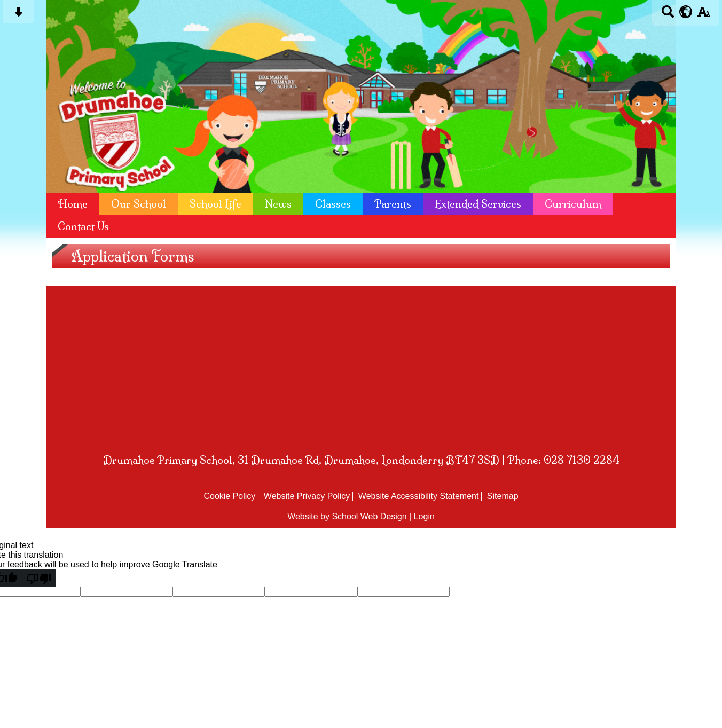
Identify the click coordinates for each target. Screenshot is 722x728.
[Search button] (668, 15)
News (278, 204)
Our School (139, 204)
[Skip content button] (18, 15)
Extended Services (478, 204)
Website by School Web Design (347, 516)
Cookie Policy (229, 496)
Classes (333, 204)
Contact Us (83, 226)
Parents (393, 204)
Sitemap (503, 496)
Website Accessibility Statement (419, 496)
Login (424, 516)
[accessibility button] (704, 15)
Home (73, 204)
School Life (215, 204)
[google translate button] (686, 12)
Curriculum (573, 204)
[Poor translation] (39, 578)
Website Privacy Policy (307, 496)
